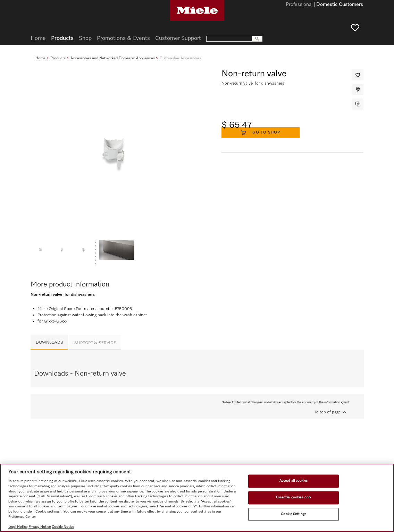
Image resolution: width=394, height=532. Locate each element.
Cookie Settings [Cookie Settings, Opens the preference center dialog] (293, 514)
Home (40, 58)
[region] (197, 498)
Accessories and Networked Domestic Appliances (113, 58)
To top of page (328, 412)
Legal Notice (18, 527)
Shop (85, 38)
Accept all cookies (294, 481)
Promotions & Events (123, 38)
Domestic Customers (340, 5)
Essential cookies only (294, 497)
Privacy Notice (40, 527)
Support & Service (95, 343)
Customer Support (178, 38)
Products (58, 58)
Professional (299, 5)
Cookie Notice (63, 527)
